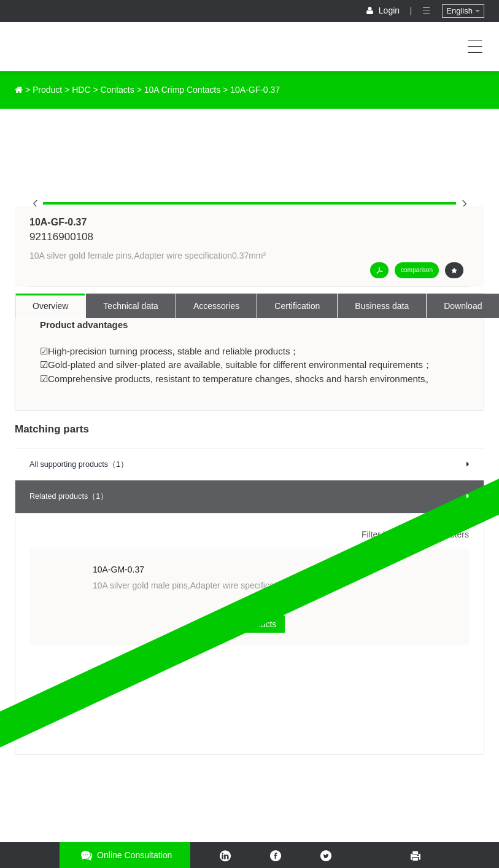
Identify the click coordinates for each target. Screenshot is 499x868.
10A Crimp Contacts (183, 90)
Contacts (118, 90)
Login (384, 10)
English (463, 11)
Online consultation (125, 855)
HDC (81, 90)
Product (47, 90)
